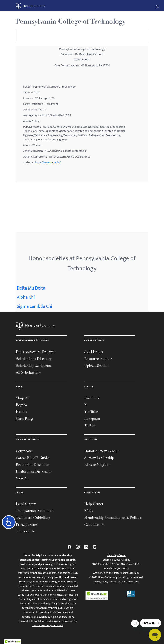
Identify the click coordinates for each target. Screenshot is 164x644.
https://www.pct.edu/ (48, 162)
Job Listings (94, 352)
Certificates (25, 451)
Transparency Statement (35, 511)
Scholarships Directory (34, 359)
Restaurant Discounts (33, 465)
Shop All (23, 398)
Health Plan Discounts (33, 471)
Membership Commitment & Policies (113, 518)
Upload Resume (97, 366)
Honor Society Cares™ (102, 451)
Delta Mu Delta (31, 288)
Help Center (94, 504)
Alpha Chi (26, 297)
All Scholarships (29, 372)
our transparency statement (47, 625)
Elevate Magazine (98, 465)
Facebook (92, 398)
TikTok (90, 425)
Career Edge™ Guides (33, 458)
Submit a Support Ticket (116, 560)
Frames (21, 412)
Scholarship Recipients (34, 366)
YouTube (91, 412)
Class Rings (25, 418)
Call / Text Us (94, 524)
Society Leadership (99, 458)
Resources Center (98, 359)
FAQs (89, 511)
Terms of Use (26, 531)
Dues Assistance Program (36, 352)
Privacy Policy (27, 524)
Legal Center (26, 504)
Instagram (92, 418)
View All (22, 478)
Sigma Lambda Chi (34, 306)
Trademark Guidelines (33, 518)
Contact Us (133, 582)
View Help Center (116, 555)
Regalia (21, 405)
